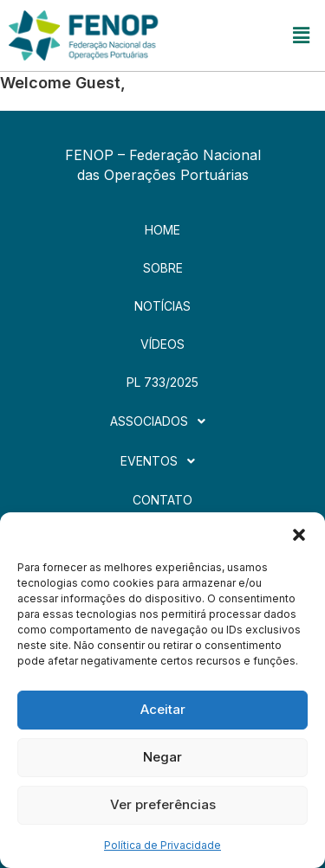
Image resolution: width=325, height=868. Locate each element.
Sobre (163, 268)
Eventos (162, 461)
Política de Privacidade (162, 845)
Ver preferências (163, 804)
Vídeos (162, 344)
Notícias (162, 306)
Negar (162, 757)
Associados (162, 421)
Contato (162, 500)
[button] (299, 534)
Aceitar (163, 709)
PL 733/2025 (162, 382)
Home (162, 230)
